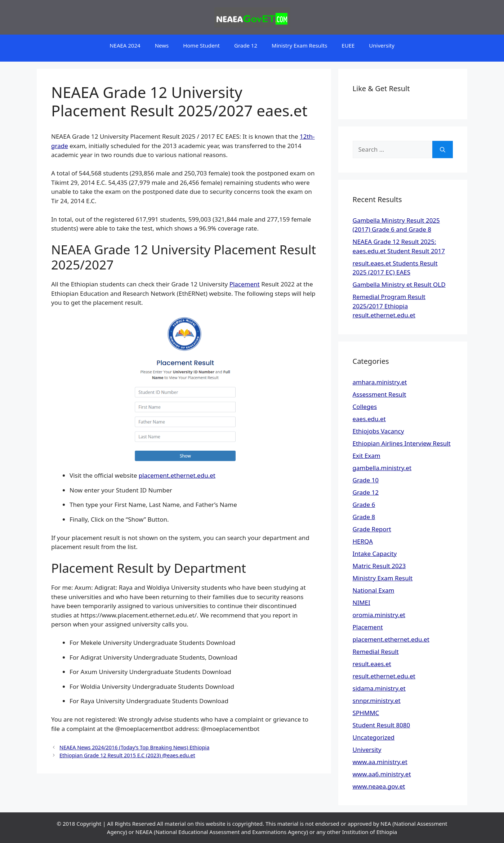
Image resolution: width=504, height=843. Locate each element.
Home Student (201, 45)
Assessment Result (380, 394)
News (162, 45)
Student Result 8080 (382, 725)
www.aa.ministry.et (380, 762)
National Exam (374, 590)
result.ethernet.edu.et (384, 676)
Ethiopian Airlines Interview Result (402, 443)
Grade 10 (366, 480)
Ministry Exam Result (383, 578)
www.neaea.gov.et (379, 786)
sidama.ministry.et (379, 688)
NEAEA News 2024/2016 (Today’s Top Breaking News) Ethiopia (134, 747)
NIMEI (362, 603)
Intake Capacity (375, 554)
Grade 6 (364, 505)
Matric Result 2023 (379, 566)
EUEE (348, 45)
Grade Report (372, 529)
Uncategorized (374, 737)
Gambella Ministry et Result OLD (399, 284)
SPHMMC (366, 713)
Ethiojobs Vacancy (378, 431)
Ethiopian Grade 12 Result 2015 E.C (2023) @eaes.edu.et (127, 755)
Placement (245, 284)
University (382, 45)
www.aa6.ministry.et (382, 774)
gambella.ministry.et (382, 468)
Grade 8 (364, 517)
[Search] (443, 150)
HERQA (363, 541)
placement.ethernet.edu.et (177, 475)
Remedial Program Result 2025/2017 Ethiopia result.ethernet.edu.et (389, 306)
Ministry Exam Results (299, 45)
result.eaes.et (372, 664)
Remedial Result (376, 652)
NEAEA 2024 (125, 45)
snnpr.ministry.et (377, 701)
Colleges (365, 407)
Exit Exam (367, 456)
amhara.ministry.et (380, 382)
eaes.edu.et (369, 419)
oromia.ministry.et (379, 615)
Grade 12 (246, 45)
